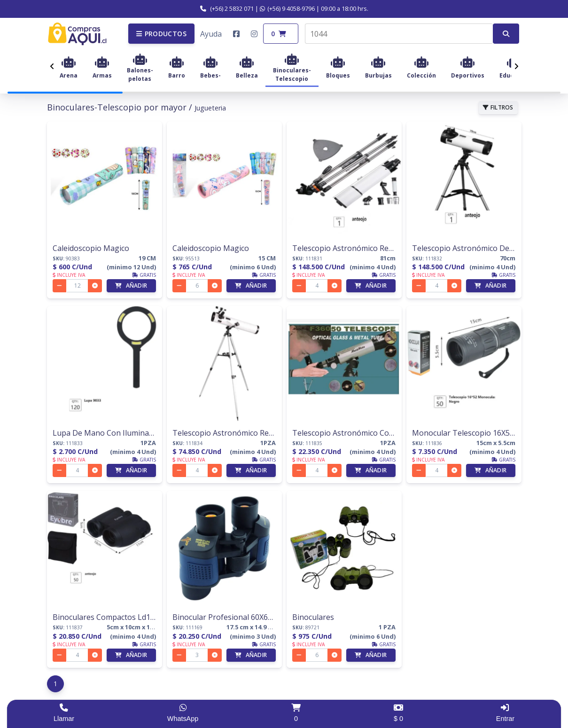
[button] (161, 34)
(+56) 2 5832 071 (227, 8)
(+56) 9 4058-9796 (287, 8)
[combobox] (399, 34)
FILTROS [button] (498, 107)
